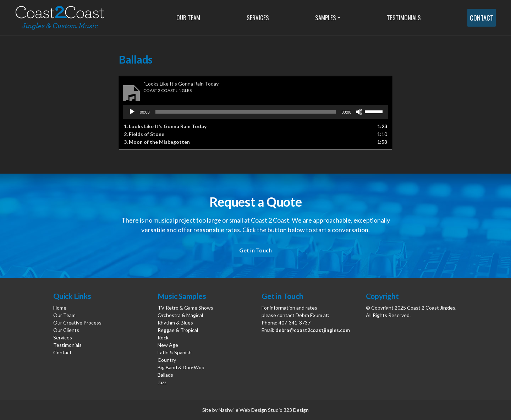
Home (60, 308)
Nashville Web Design (243, 410)
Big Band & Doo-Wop (181, 367)
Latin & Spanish (175, 352)
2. (144, 134)
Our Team (188, 18)
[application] (255, 112)
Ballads (165, 375)
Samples (324, 18)
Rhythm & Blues (175, 323)
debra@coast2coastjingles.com (313, 330)
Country (167, 360)
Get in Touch (255, 250)
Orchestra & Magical (180, 315)
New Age (168, 345)
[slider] (246, 112)
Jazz (162, 382)
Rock (163, 337)
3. (157, 142)
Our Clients (66, 330)
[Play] (132, 112)
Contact (480, 18)
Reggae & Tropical (178, 330)
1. (165, 126)
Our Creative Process (77, 323)
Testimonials (401, 18)
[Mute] (359, 112)
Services (257, 18)
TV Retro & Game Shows (185, 308)
